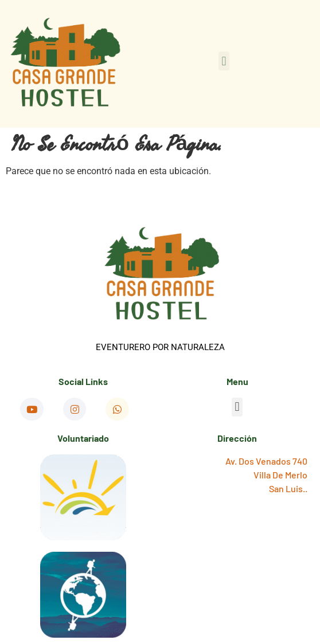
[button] (224, 61)
